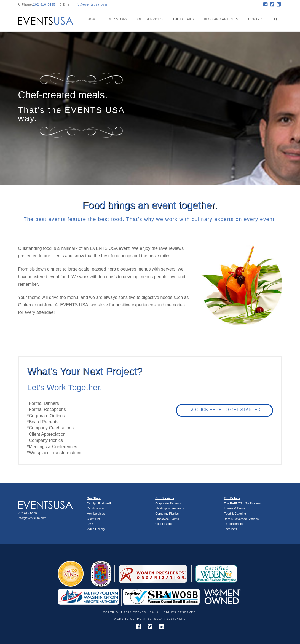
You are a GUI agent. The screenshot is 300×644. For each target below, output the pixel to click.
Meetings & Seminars (170, 508)
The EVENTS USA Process (242, 503)
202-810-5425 (44, 4)
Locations (230, 529)
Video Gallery (96, 529)
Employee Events (167, 519)
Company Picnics (167, 514)
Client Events (164, 524)
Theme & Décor (235, 508)
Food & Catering (235, 514)
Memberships (96, 514)
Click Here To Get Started (226, 410)
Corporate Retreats (168, 503)
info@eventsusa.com (90, 4)
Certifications (95, 508)
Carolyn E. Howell (99, 503)
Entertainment (233, 524)
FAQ (90, 524)
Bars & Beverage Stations (241, 519)
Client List (93, 519)
